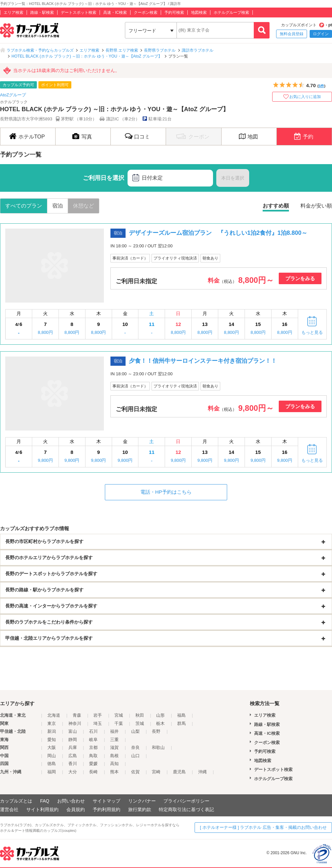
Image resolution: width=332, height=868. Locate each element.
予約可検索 (174, 12)
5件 (321, 86)
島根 (114, 756)
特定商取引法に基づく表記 (186, 809)
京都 (93, 747)
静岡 (73, 740)
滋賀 (114, 747)
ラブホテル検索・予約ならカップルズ (40, 50)
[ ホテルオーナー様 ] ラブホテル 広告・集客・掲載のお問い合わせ (263, 827)
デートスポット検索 (79, 12)
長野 (156, 731)
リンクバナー (142, 801)
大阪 (52, 747)
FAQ (45, 801)
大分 (73, 772)
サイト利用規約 (42, 809)
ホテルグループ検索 (231, 12)
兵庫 (73, 747)
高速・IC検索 (115, 12)
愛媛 (93, 764)
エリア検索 (13, 12)
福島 (181, 715)
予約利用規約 (107, 809)
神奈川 (75, 723)
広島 (73, 756)
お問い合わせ (71, 801)
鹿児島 (179, 772)
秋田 (140, 715)
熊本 (114, 772)
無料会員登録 (292, 34)
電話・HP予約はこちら (166, 492)
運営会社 (9, 809)
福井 (114, 731)
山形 (160, 715)
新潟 (52, 731)
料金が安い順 (316, 206)
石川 (93, 731)
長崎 (93, 772)
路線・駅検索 (42, 12)
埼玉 (98, 723)
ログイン (321, 34)
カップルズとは (16, 801)
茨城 (140, 723)
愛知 (52, 740)
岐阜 (93, 740)
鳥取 (93, 756)
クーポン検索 (146, 12)
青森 (77, 715)
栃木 (160, 723)
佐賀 (135, 772)
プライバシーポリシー (186, 801)
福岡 (52, 772)
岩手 (98, 715)
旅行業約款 (140, 809)
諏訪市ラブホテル (198, 50)
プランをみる (300, 278)
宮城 (119, 715)
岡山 (52, 756)
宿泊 (58, 206)
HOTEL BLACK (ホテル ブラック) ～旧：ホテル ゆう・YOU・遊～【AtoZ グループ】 (87, 56)
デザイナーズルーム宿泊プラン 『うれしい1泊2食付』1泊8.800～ (218, 233)
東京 (52, 723)
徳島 (52, 764)
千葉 (119, 723)
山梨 (135, 731)
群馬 (181, 723)
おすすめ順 (276, 206)
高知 (114, 764)
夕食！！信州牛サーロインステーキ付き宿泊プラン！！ (203, 361)
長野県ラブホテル (160, 50)
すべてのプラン (24, 206)
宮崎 (156, 772)
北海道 (54, 715)
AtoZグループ (13, 95)
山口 (135, 756)
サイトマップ (107, 801)
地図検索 (199, 12)
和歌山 (158, 747)
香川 (73, 764)
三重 (114, 740)
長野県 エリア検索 (122, 50)
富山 (73, 731)
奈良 (135, 747)
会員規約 (76, 809)
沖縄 (202, 772)
